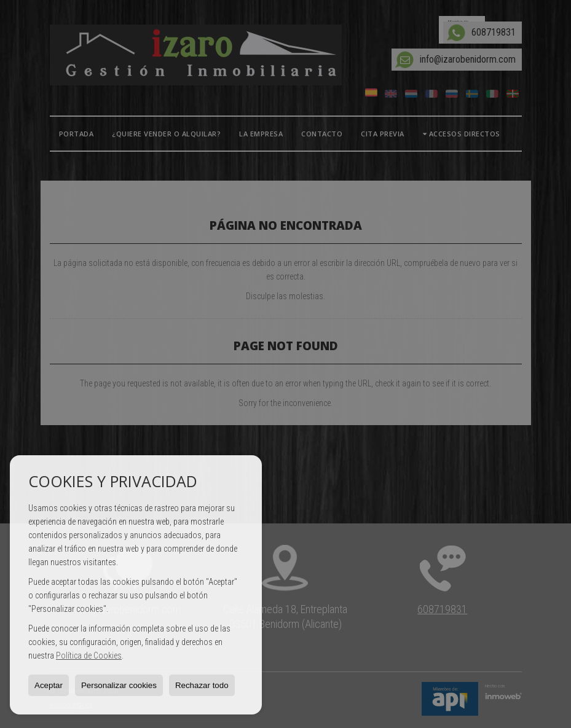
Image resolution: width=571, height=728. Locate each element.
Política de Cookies (89, 656)
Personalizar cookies (119, 685)
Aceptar (49, 685)
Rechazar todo (202, 685)
